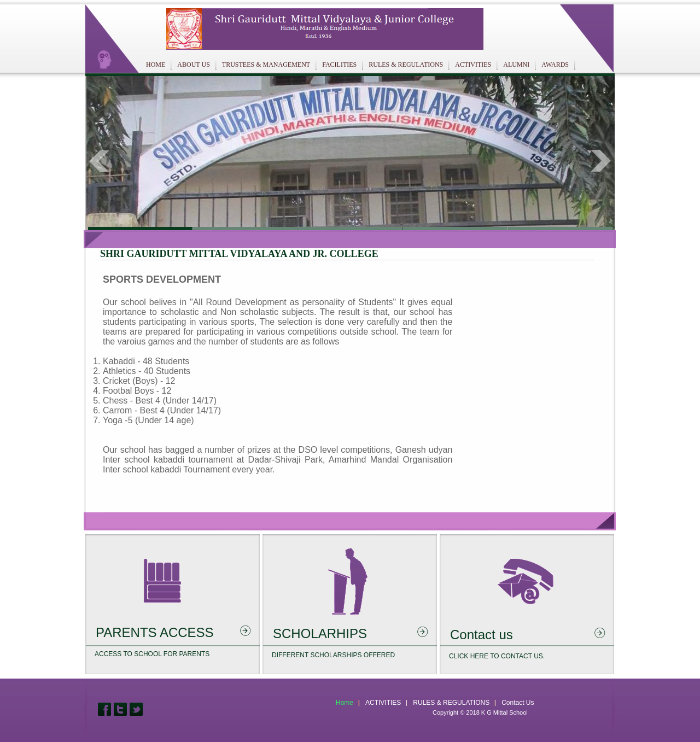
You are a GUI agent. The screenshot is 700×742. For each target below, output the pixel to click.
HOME (156, 65)
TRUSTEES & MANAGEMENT (266, 65)
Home (345, 703)
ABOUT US (193, 65)
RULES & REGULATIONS (406, 65)
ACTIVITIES (473, 65)
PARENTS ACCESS (155, 632)
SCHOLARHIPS (320, 633)
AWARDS (555, 65)
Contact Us (518, 703)
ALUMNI (516, 65)
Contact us (482, 635)
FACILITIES (339, 65)
